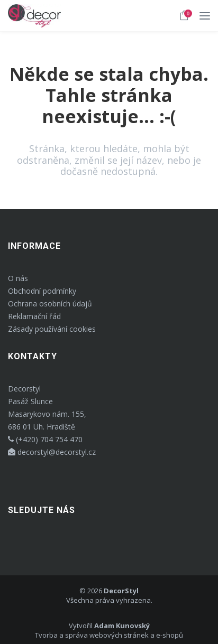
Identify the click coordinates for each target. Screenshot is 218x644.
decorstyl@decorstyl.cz (52, 452)
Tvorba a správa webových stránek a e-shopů (109, 635)
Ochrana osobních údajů (50, 304)
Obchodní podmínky (42, 291)
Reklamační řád (34, 316)
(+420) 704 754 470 (45, 439)
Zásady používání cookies (52, 329)
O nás (18, 278)
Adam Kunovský (122, 626)
